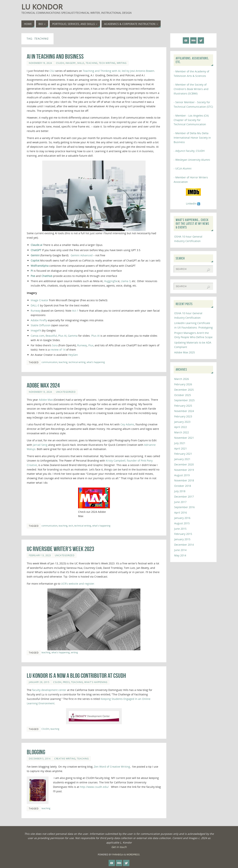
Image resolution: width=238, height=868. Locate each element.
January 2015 (182, 539)
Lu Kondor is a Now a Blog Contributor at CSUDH (76, 676)
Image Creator (40, 300)
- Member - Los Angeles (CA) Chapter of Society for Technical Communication (191, 120)
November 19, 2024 (40, 63)
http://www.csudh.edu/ (95, 787)
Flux (91, 345)
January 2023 (182, 422)
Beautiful (51, 336)
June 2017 (180, 502)
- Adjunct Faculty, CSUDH (189, 151)
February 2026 (183, 384)
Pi (32, 271)
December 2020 (184, 464)
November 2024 (184, 411)
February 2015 (183, 534)
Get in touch (119, 847)
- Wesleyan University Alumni (192, 160)
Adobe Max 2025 (185, 352)
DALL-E (35, 305)
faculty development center (49, 690)
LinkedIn (193, 203)
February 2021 (183, 454)
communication (49, 362)
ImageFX (36, 330)
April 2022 (181, 427)
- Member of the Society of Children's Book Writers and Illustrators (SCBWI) (191, 89)
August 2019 (182, 475)
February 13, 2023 (40, 555)
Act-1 (75, 311)
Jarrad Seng (40, 445)
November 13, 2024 (40, 392)
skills (81, 63)
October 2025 (183, 395)
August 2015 (182, 523)
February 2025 (183, 406)
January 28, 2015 (39, 682)
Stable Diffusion (41, 325)
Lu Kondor (42, 7)
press (66, 682)
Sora (55, 345)
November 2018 (184, 480)
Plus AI (62, 336)
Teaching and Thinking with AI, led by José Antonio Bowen (119, 71)
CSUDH (60, 63)
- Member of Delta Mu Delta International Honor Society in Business (192, 138)
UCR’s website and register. (78, 584)
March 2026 (182, 379)
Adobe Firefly (39, 320)
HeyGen (73, 355)
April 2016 (181, 513)
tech (71, 526)
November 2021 (184, 438)
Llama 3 (126, 281)
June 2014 (180, 550)
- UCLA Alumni (183, 168)
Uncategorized (66, 392)
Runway (36, 311)
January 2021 (182, 459)
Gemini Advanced (82, 255)
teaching (92, 63)
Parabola (118, 855)
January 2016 (182, 518)
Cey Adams (127, 424)
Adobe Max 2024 (43, 385)
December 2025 (184, 390)
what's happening (96, 362)
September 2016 (184, 507)
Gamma (73, 336)
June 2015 (180, 529)
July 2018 (180, 491)
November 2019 (184, 470)
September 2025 (184, 400)
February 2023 (183, 416)
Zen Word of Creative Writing (112, 767)
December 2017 (184, 497)
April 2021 (181, 448)
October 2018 (183, 486)
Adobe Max (46, 400)
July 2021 (180, 443)
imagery (71, 63)
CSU (52, 71)
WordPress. (133, 855)
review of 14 (58, 350)
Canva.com (37, 336)
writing (122, 63)
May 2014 (180, 555)
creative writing (65, 759)
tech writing (107, 63)
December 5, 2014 (40, 759)
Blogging (36, 752)
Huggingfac (111, 281)
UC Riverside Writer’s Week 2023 (60, 549)
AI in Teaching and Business (55, 57)
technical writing (77, 362)
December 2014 (184, 545)
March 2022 (182, 432)
